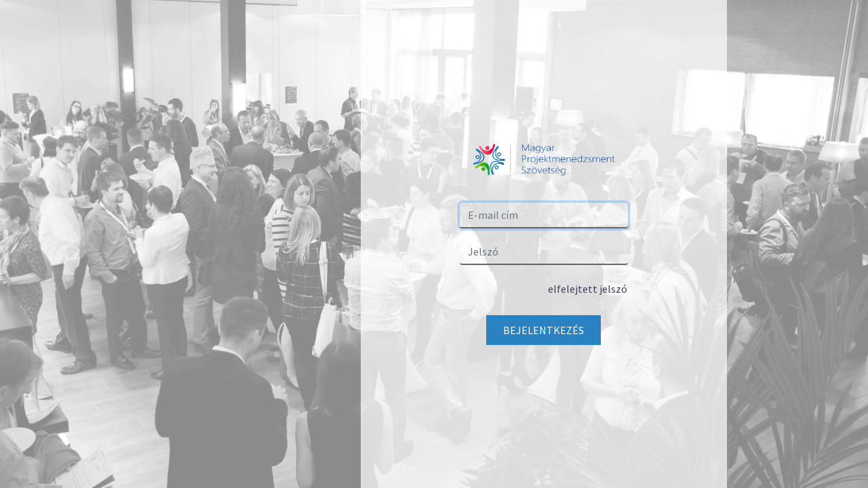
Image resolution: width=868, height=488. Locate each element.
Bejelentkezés (544, 330)
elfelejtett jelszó (588, 289)
